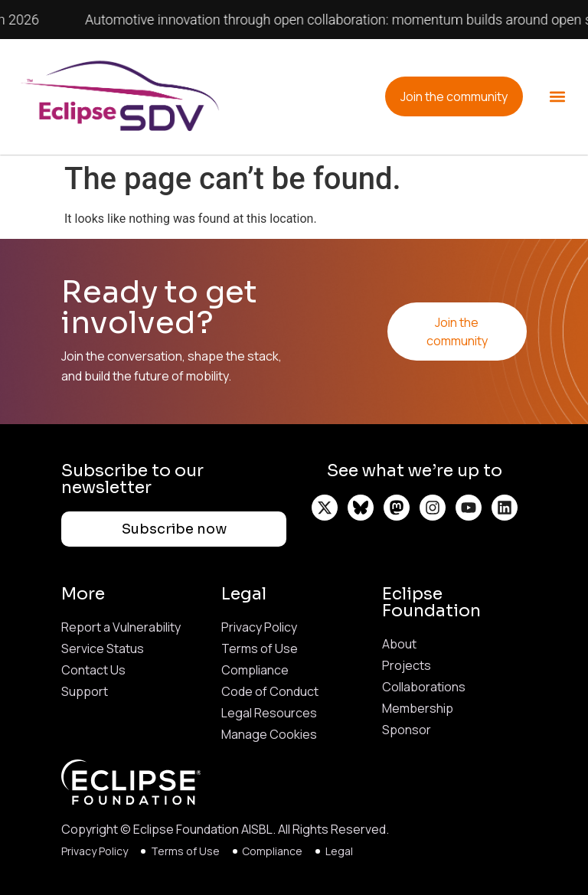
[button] (558, 97)
